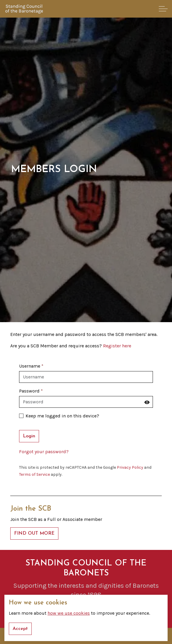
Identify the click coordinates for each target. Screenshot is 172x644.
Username (31, 366)
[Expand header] (163, 9)
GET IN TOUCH (86, 611)
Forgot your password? (44, 452)
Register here (117, 346)
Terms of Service (34, 474)
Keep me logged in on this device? (59, 416)
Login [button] (29, 436)
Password (31, 391)
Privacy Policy (130, 467)
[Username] (86, 377)
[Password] (86, 402)
